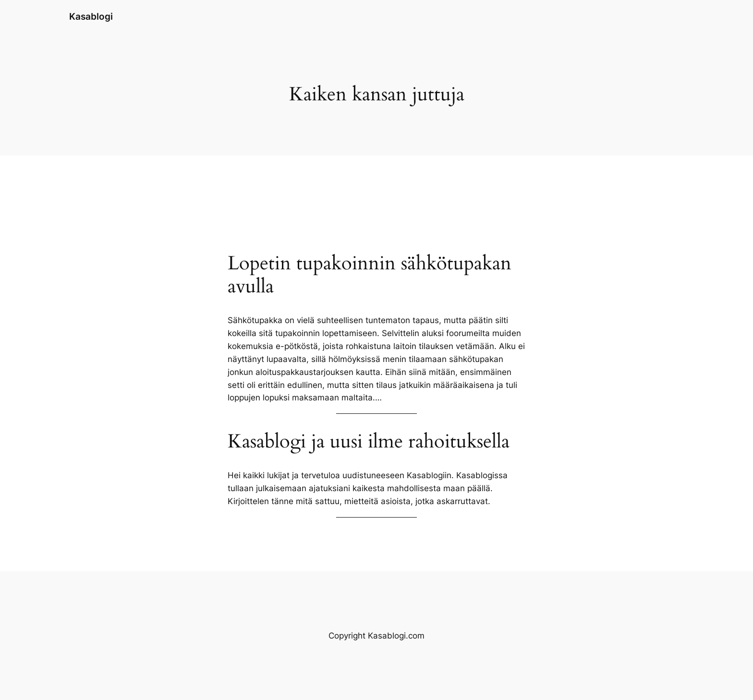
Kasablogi (91, 16)
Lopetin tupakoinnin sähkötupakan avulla (370, 275)
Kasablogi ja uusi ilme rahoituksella (369, 442)
